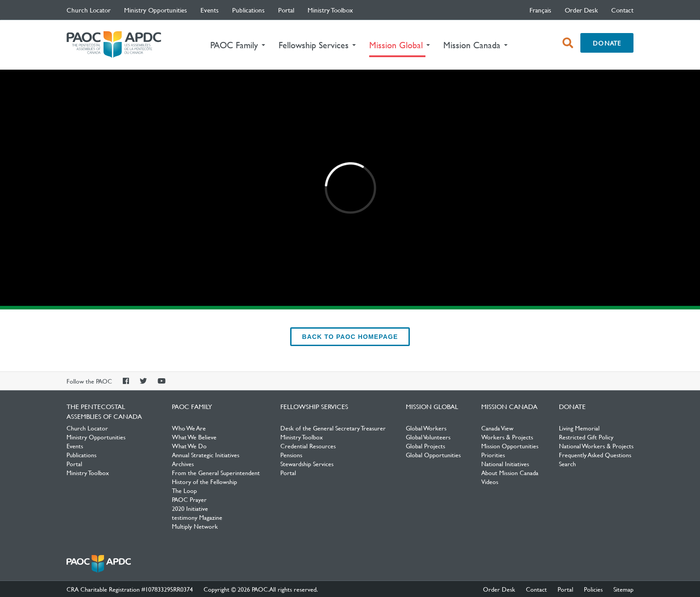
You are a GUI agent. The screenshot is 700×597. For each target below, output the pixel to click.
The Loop (184, 490)
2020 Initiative (190, 508)
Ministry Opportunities (156, 10)
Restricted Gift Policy (586, 437)
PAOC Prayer (189, 499)
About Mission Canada (510, 472)
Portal (286, 10)
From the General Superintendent (216, 472)
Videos (490, 481)
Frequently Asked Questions (595, 455)
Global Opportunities (433, 455)
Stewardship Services (307, 463)
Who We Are (189, 428)
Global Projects (425, 446)
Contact (622, 10)
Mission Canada (509, 406)
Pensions (291, 455)
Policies (593, 589)
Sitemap (623, 589)
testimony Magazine (197, 517)
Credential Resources (308, 446)
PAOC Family (192, 406)
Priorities (493, 455)
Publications (248, 10)
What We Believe (194, 437)
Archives (183, 463)
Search (567, 463)
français (540, 10)
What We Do (189, 446)
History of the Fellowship (204, 481)
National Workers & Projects (596, 446)
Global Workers (426, 428)
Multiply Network (195, 526)
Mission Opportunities (510, 446)
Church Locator (89, 10)
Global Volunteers (428, 437)
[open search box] (568, 43)
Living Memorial (579, 428)
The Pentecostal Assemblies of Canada (114, 45)
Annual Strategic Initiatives (206, 455)
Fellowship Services (314, 406)
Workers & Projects (507, 437)
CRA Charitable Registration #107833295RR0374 (130, 589)
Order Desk (581, 10)
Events (210, 10)
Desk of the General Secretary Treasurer (333, 428)
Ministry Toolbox (330, 10)
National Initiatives (505, 463)
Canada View (497, 428)
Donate (607, 43)
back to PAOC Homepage (350, 337)
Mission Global (432, 406)
